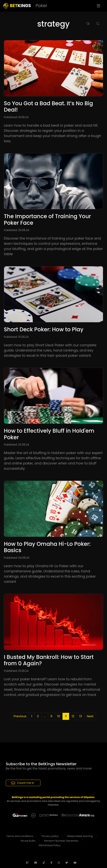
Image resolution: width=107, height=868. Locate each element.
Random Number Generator (61, 841)
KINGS (25, 6)
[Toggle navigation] (99, 6)
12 (73, 716)
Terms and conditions (20, 836)
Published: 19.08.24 (16, 117)
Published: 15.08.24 (16, 337)
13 (81, 716)
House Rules (28, 841)
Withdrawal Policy (50, 845)
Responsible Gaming (80, 836)
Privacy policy (50, 836)
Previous (20, 716)
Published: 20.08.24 (17, 230)
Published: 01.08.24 (16, 671)
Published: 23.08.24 (16, 445)
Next (90, 716)
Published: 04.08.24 (17, 558)
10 (59, 716)
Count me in (23, 783)
